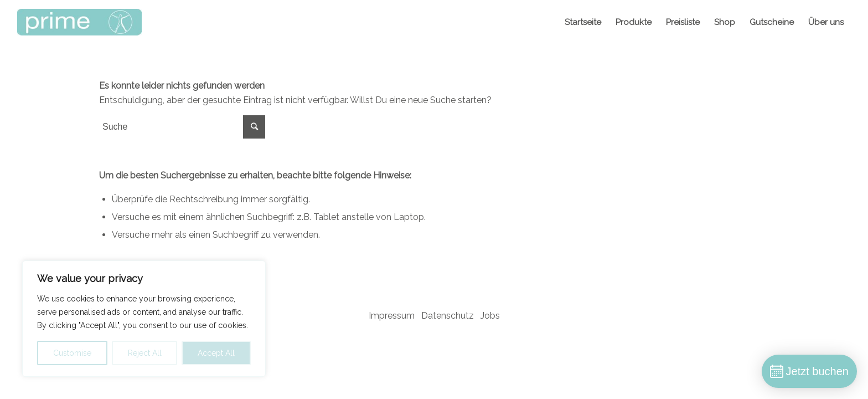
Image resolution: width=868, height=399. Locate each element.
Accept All (216, 353)
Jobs (490, 316)
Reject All (145, 353)
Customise (72, 353)
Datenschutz (448, 316)
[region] (144, 319)
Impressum (392, 316)
